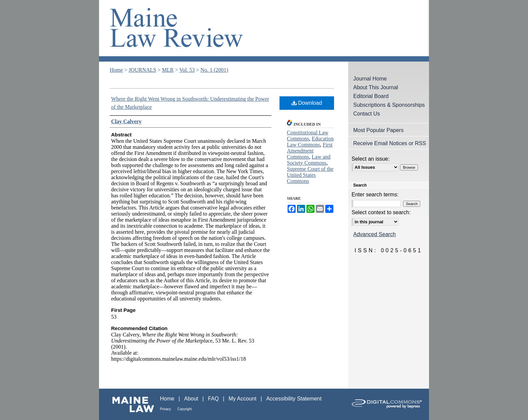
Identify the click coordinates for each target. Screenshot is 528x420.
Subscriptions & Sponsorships (389, 105)
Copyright (185, 409)
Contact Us (367, 114)
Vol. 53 (187, 70)
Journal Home (370, 79)
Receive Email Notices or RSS (390, 143)
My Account (243, 399)
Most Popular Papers (378, 130)
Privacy (166, 409)
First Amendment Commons (310, 151)
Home (116, 70)
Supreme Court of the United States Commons (310, 175)
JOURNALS (142, 70)
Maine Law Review (264, 31)
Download (307, 103)
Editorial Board (371, 96)
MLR (168, 70)
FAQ (214, 399)
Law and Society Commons (309, 160)
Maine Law (129, 404)
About (192, 399)
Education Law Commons (310, 142)
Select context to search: (381, 212)
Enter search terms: (375, 195)
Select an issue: (371, 159)
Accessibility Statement (294, 399)
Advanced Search (374, 234)
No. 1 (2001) (214, 70)
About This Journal (376, 87)
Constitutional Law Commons (308, 136)
